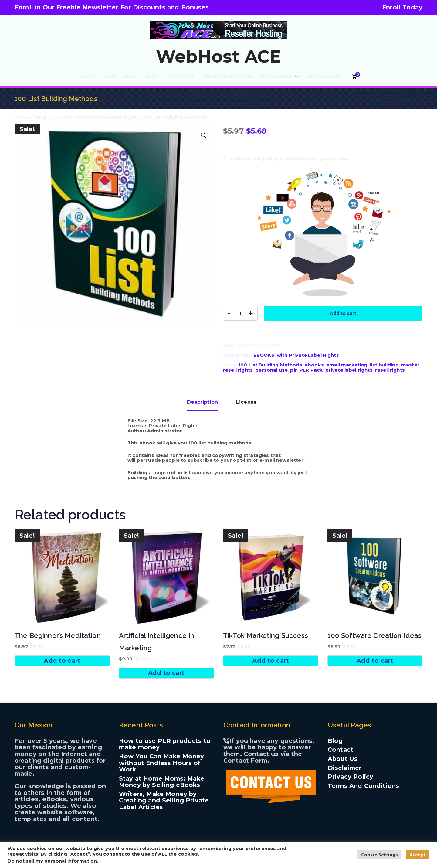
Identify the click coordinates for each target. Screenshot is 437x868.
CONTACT (182, 77)
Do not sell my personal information (52, 861)
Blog (335, 741)
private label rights (349, 370)
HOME (87, 77)
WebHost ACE (219, 56)
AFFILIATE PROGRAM (227, 77)
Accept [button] (418, 855)
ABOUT (154, 77)
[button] (295, 77)
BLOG (130, 77)
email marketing (347, 365)
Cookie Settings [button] (379, 855)
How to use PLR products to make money (165, 744)
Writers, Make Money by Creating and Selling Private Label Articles (164, 801)
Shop (41, 117)
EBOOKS (62, 117)
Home (22, 117)
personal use (271, 370)
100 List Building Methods (270, 365)
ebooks (314, 365)
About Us (343, 759)
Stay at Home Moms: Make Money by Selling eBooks (162, 782)
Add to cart (343, 313)
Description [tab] (202, 402)
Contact (340, 750)
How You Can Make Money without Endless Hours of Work (161, 763)
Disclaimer (345, 768)
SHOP (109, 77)
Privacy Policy (351, 777)
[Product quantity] (240, 313)
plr (293, 370)
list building (384, 365)
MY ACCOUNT (322, 77)
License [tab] (246, 402)
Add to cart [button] (62, 661)
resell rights (390, 370)
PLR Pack (311, 370)
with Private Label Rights (108, 117)
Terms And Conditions (363, 786)
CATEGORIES (279, 77)
